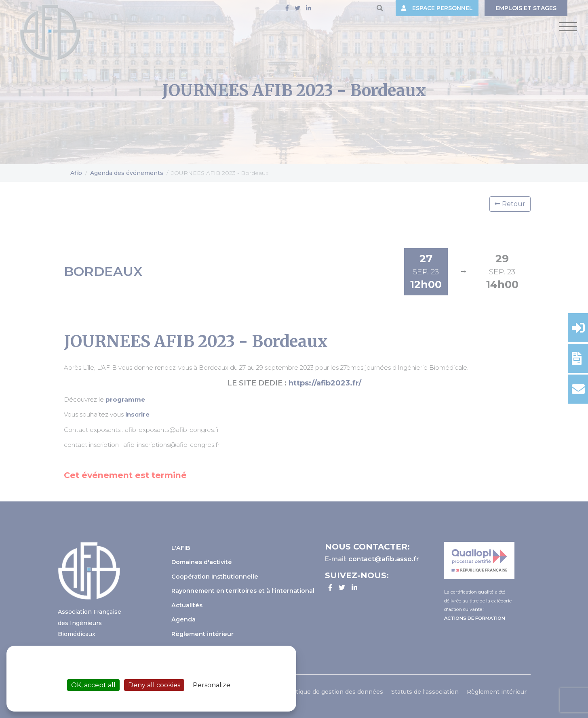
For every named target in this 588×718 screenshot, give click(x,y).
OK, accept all (93, 685)
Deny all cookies (154, 685)
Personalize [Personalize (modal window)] (212, 685)
